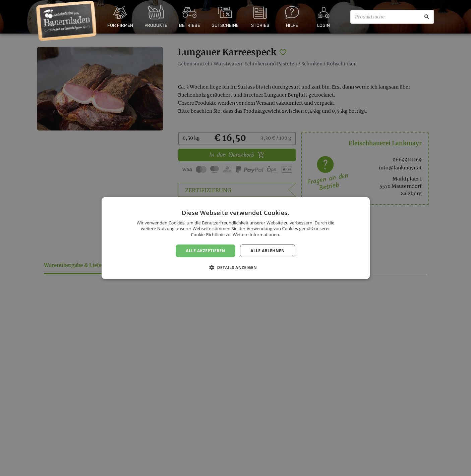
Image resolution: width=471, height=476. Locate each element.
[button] (235, 267)
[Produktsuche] (392, 17)
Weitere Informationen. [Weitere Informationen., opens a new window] (256, 234)
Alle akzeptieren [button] (205, 250)
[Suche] (427, 17)
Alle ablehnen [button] (268, 250)
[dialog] (235, 238)
